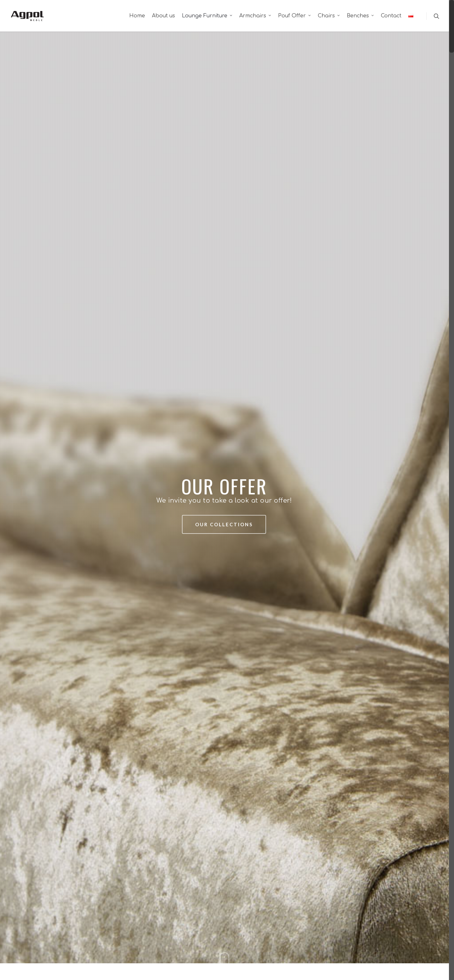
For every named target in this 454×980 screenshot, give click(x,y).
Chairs (329, 16)
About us (163, 16)
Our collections (224, 524)
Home (137, 16)
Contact (391, 16)
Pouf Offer (295, 16)
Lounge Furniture (207, 16)
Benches (361, 16)
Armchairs (256, 16)
